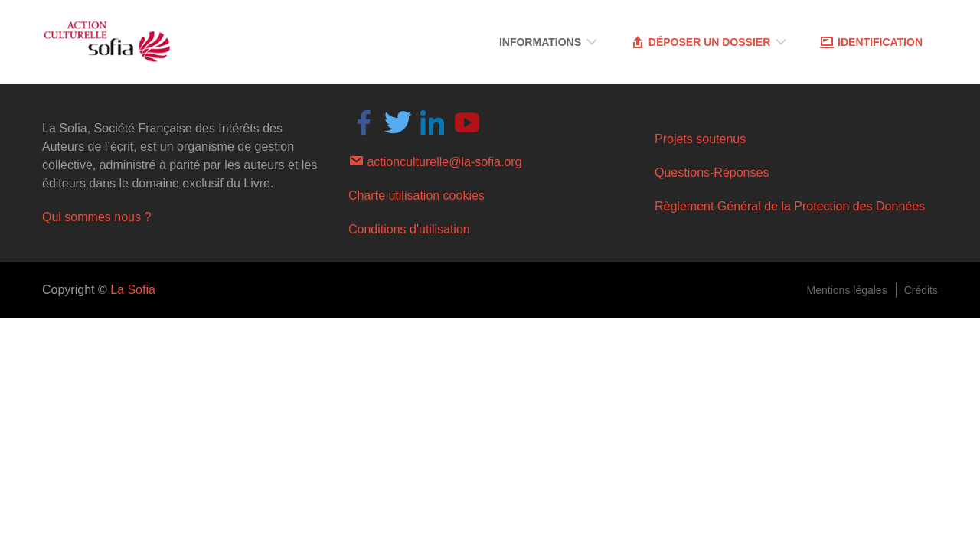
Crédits (921, 290)
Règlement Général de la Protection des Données (790, 206)
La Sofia (133, 290)
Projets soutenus (700, 139)
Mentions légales (847, 290)
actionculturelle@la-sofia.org (435, 161)
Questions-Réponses (712, 173)
